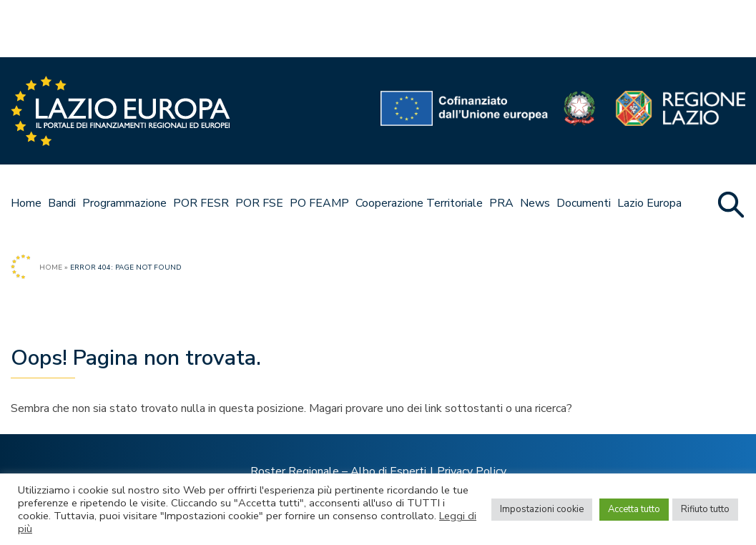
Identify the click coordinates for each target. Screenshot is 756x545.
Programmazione (124, 203)
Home (26, 203)
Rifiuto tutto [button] (705, 509)
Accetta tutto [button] (634, 509)
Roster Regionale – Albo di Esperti (338, 471)
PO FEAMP (319, 203)
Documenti (584, 203)
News (535, 203)
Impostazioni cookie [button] (542, 509)
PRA (501, 203)
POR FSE (259, 203)
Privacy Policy (472, 471)
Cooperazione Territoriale (419, 203)
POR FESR (201, 203)
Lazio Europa (649, 203)
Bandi (62, 203)
